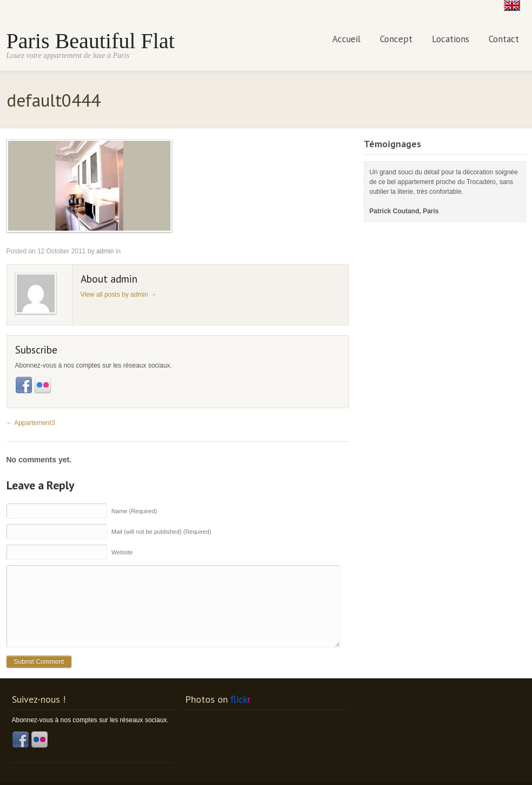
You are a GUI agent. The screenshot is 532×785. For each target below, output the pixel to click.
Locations (451, 38)
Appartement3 (31, 422)
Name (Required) (134, 511)
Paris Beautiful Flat (91, 40)
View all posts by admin (119, 294)
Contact (504, 38)
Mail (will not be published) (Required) (162, 531)
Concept (396, 38)
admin (105, 251)
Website (122, 552)
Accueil (346, 38)
